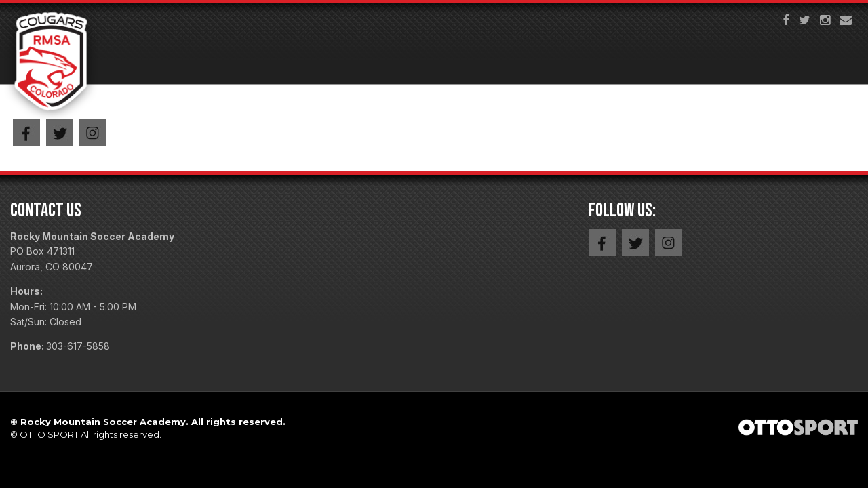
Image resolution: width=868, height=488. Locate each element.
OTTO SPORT (49, 434)
